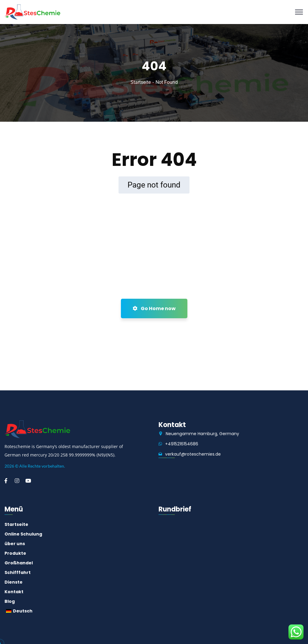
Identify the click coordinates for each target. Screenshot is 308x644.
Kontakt (14, 592)
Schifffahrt (18, 572)
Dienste (14, 582)
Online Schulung (23, 534)
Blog (10, 601)
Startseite (141, 82)
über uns (15, 544)
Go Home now (154, 308)
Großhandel (19, 563)
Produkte (15, 553)
